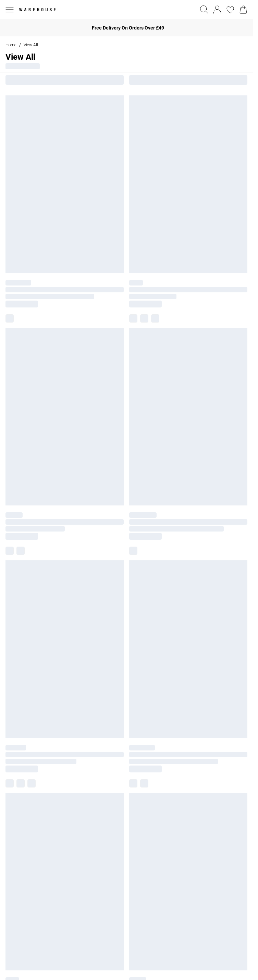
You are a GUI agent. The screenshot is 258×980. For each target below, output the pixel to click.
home (11, 45)
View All (31, 45)
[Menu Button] (10, 10)
